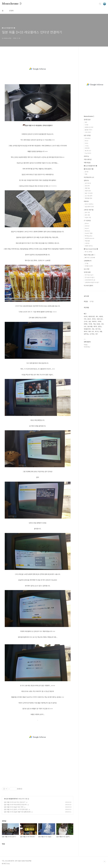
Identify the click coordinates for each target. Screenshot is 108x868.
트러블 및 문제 (89, 266)
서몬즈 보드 (100, 319)
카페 (86, 174)
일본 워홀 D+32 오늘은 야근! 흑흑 (14, 807)
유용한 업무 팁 (89, 246)
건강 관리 (87, 186)
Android (87, 226)
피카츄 (100, 321)
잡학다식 (86, 180)
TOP (105, 862)
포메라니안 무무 (89, 127)
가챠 (85, 319)
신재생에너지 (88, 261)
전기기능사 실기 (89, 275)
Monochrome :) (12, 4)
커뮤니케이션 (88, 159)
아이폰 (90, 324)
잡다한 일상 (87, 119)
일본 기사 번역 (89, 193)
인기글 (92, 301)
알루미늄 (86, 334)
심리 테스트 (88, 183)
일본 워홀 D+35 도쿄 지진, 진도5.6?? (15, 802)
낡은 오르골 (87, 135)
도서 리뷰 (87, 269)
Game (86, 143)
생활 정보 (87, 188)
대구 (97, 334)
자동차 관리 (88, 191)
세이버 (94, 319)
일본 (90, 321)
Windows (87, 231)
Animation (88, 138)
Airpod (87, 228)
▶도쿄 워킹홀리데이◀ (11, 799)
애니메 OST (88, 151)
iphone (87, 223)
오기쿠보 (92, 334)
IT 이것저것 (87, 221)
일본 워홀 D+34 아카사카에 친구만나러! (15, 805)
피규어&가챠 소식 (89, 177)
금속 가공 (87, 212)
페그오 (97, 331)
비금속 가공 (88, 217)
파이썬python (89, 236)
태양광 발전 (92, 316)
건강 (102, 324)
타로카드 (86, 201)
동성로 (98, 324)
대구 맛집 (98, 329)
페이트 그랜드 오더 (89, 331)
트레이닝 (86, 156)
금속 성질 (87, 215)
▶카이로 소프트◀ (90, 257)
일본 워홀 (90, 326)
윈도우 (89, 319)
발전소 (100, 326)
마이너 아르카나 (89, 204)
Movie (86, 141)
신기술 (86, 263)
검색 (100, 4)
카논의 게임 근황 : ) (89, 255)
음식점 (86, 172)
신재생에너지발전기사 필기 (92, 282)
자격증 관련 (87, 272)
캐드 (97, 316)
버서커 (86, 316)
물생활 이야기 (88, 130)
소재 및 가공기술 (89, 210)
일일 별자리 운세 (89, 207)
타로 (93, 329)
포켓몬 (86, 324)
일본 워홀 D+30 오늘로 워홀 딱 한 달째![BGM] (17, 812)
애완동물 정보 (88, 198)
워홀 (101, 331)
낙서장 (86, 125)
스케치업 (87, 243)
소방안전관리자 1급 (90, 280)
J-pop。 (87, 146)
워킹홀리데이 (87, 329)
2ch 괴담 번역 (88, 196)
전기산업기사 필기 (90, 277)
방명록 (11, 11)
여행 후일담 (87, 163)
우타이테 (87, 148)
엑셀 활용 (87, 241)
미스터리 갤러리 (88, 286)
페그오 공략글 (88, 252)
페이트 (95, 326)
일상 (86, 122)
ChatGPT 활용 (89, 233)
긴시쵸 (86, 321)
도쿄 (85, 326)
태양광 (101, 316)
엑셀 (94, 324)
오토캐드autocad (89, 238)
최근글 (86, 301)
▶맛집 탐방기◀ (89, 169)
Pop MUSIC (88, 153)
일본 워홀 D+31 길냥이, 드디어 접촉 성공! (16, 809)
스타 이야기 (88, 132)
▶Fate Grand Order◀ (91, 249)
